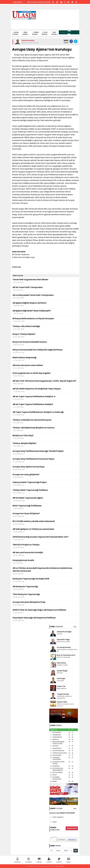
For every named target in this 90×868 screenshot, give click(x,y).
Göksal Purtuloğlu (64, 632)
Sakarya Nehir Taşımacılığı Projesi (45, 484)
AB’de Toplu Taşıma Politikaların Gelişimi (45, 406)
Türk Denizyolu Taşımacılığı (45, 596)
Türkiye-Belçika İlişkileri (45, 445)
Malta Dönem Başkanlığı (45, 359)
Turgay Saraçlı (63, 694)
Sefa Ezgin (61, 679)
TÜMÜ (75, 627)
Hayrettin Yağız (63, 640)
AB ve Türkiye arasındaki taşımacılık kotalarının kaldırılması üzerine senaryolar (45, 571)
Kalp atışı (60, 673)
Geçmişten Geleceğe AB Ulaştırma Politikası (45, 619)
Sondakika (28, 860)
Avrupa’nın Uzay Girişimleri (45, 515)
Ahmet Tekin (62, 702)
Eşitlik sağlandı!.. (62, 688)
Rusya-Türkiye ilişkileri (45, 336)
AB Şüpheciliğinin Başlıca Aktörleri (45, 304)
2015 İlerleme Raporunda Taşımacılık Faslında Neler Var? (45, 538)
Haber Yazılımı (59, 866)
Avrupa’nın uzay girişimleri (45, 476)
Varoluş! (59, 634)
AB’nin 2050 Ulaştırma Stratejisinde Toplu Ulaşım (45, 390)
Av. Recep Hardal (64, 647)
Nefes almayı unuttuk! (64, 642)
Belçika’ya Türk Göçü (45, 437)
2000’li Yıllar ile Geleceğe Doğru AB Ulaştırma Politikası (45, 611)
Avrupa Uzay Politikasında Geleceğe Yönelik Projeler (45, 453)
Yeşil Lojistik (60, 681)
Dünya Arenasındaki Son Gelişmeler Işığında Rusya (45, 351)
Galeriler (39, 860)
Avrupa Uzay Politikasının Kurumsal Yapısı (45, 460)
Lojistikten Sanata (62, 665)
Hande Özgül (62, 671)
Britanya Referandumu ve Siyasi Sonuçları (45, 320)
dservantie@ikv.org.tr (26, 257)
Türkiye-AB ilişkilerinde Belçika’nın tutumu (45, 429)
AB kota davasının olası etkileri (45, 367)
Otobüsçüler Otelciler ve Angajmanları (64, 697)
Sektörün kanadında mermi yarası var (65, 705)
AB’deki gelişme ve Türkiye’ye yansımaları (45, 531)
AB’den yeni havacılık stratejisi (45, 554)
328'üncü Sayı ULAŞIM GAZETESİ (38, 2)
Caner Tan (61, 686)
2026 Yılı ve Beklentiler (64, 657)
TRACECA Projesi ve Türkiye (45, 546)
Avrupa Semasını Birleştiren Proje (45, 604)
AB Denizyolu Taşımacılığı (45, 588)
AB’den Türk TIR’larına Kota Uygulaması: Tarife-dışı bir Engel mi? (45, 382)
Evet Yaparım (56, 817)
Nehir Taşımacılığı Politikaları (45, 507)
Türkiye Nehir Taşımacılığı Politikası (45, 492)
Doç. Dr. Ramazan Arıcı (66, 655)
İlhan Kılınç (61, 663)
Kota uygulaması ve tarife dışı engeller (45, 375)
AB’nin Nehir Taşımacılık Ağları (45, 499)
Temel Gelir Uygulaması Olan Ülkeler (45, 281)
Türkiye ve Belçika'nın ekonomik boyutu (45, 421)
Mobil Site (17, 860)
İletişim (69, 860)
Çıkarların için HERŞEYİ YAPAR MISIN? (62, 813)
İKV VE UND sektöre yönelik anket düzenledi (45, 523)
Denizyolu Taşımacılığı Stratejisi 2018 (45, 580)
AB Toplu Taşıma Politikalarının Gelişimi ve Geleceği (45, 414)
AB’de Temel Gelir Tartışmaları (45, 289)
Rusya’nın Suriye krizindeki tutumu (45, 343)
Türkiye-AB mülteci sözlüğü (45, 328)
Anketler (59, 860)
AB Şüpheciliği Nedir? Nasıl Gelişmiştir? (45, 312)
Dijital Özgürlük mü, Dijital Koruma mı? (67, 650)
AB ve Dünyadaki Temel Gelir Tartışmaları (45, 297)
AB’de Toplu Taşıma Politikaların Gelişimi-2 (45, 398)
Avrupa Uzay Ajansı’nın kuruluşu (45, 468)
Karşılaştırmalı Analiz (45, 562)
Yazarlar (49, 860)
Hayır (53, 822)
